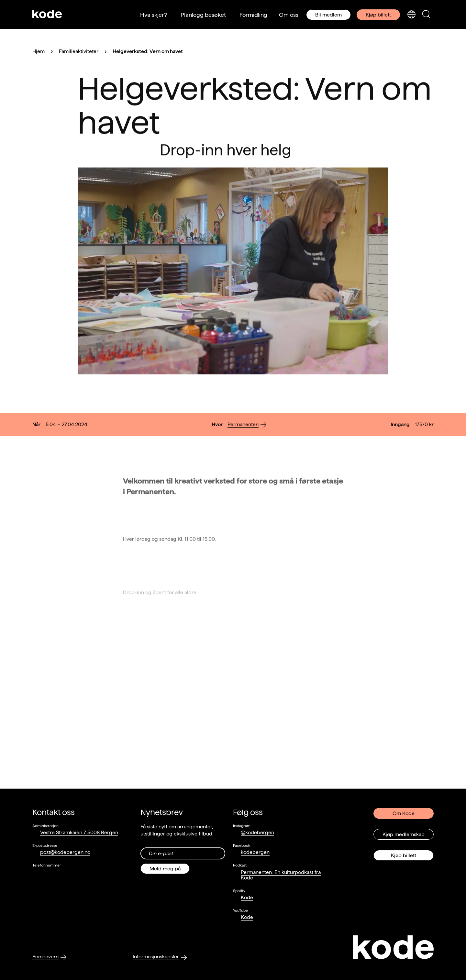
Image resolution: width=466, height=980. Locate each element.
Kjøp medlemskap (404, 834)
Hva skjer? (154, 15)
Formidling (253, 15)
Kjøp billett (378, 15)
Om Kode (404, 813)
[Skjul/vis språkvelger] (411, 15)
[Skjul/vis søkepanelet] (426, 15)
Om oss (289, 15)
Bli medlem (328, 15)
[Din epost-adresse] (183, 853)
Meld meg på (165, 869)
